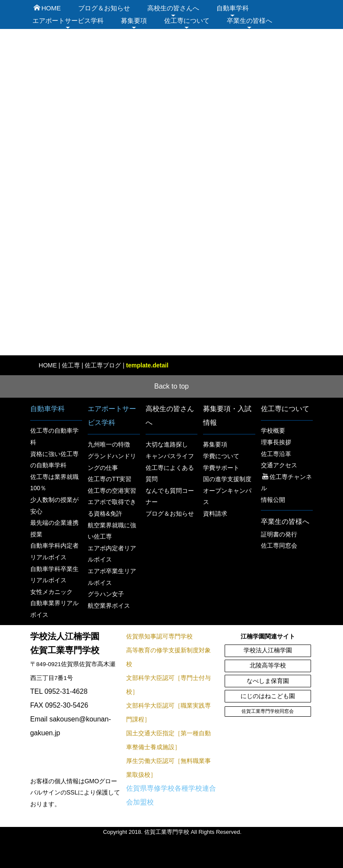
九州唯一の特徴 (109, 444)
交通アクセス (279, 465)
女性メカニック (51, 592)
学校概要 (273, 431)
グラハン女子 (106, 594)
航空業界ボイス (109, 606)
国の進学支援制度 (227, 479)
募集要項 (134, 21)
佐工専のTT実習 (110, 479)
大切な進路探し (167, 444)
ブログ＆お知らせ (104, 8)
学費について (221, 456)
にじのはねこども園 (268, 696)
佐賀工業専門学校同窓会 (268, 711)
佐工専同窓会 (279, 546)
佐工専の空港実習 (112, 491)
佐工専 (71, 365)
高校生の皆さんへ (173, 8)
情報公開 (273, 500)
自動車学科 (233, 8)
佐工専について (187, 21)
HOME (47, 8)
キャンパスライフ (170, 456)
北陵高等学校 (268, 665)
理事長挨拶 (276, 442)
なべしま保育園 (268, 681)
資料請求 (215, 514)
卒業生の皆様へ (249, 21)
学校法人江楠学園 (268, 650)
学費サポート (221, 468)
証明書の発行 (279, 534)
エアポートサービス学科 (68, 21)
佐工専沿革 (276, 454)
